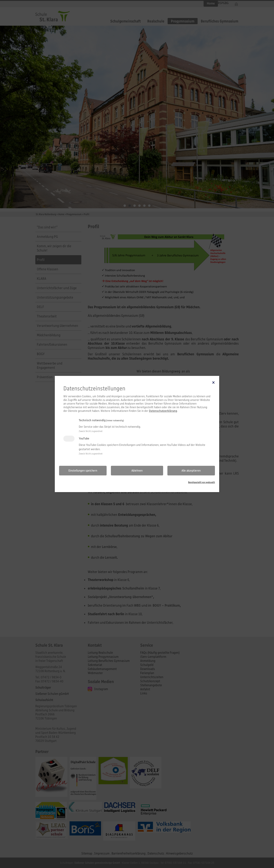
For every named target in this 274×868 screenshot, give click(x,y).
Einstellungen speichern (83, 471)
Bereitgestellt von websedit (202, 482)
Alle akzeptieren (191, 471)
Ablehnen (137, 471)
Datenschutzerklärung (163, 411)
